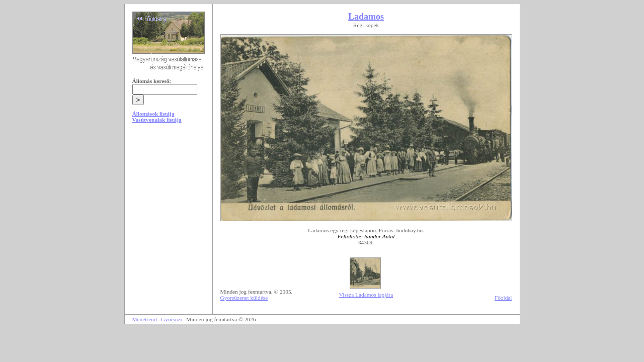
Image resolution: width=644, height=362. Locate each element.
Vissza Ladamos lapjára (366, 295)
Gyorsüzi (172, 319)
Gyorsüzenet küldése (244, 298)
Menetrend (145, 319)
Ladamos (366, 17)
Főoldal (503, 298)
